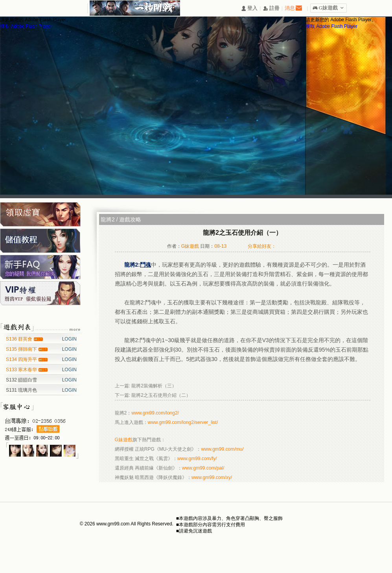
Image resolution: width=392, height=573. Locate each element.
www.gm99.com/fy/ (197, 459)
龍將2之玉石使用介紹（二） (161, 395)
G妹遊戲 (124, 440)
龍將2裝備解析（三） (154, 386)
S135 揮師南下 (22, 349)
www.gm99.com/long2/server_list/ (183, 422)
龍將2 (108, 219)
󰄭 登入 (249, 8)
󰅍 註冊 (271, 8)
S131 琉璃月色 (21, 390)
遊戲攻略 (130, 219)
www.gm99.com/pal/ (203, 468)
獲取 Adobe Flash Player (26, 26)
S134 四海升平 (22, 359)
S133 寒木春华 (22, 370)
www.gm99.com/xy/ (212, 477)
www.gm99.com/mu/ (223, 449)
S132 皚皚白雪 (21, 380)
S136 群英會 (20, 339)
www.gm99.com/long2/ (155, 413)
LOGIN (69, 339)
